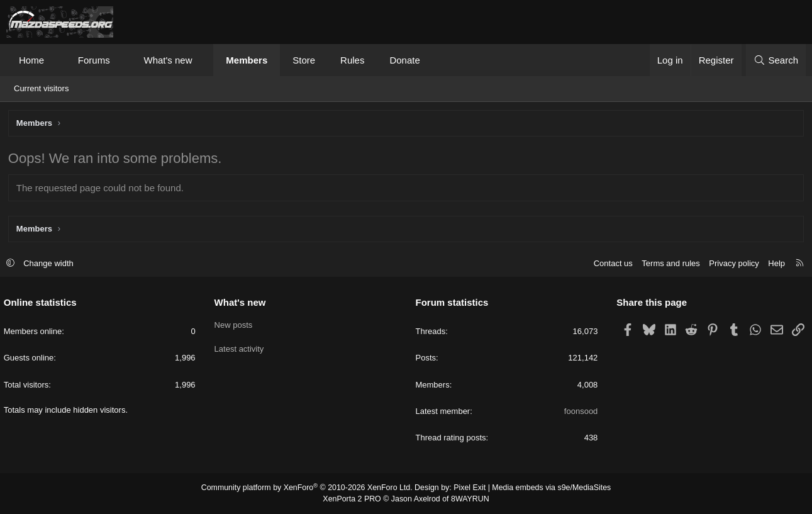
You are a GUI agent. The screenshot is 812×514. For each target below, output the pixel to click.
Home (31, 60)
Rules (352, 60)
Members (247, 60)
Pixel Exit (468, 489)
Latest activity (241, 348)
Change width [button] (52, 264)
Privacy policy (731, 264)
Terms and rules (668, 264)
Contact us (610, 264)
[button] (56, 60)
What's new (168, 60)
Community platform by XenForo (310, 489)
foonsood (580, 412)
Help (774, 264)
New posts (235, 325)
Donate (404, 60)
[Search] (776, 60)
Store (304, 60)
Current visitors (41, 88)
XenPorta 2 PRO (354, 499)
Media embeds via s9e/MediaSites (547, 489)
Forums (94, 60)
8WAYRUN (468, 499)
